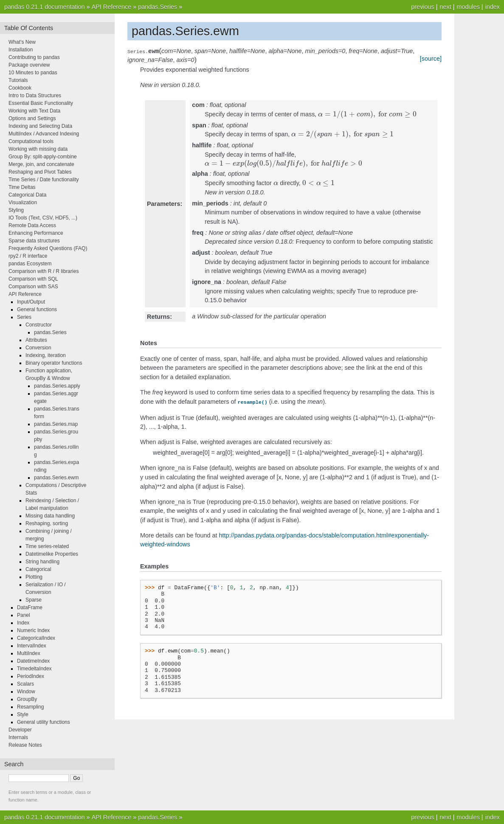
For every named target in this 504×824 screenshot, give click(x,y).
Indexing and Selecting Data (40, 126)
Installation (21, 50)
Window (26, 692)
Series (24, 317)
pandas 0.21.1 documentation (45, 7)
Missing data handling (50, 516)
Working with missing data (38, 149)
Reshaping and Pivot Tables (40, 172)
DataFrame (30, 607)
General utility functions (44, 722)
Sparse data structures (34, 241)
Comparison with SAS (33, 287)
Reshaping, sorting (47, 523)
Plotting (34, 577)
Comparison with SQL (33, 279)
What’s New (22, 42)
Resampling (30, 707)
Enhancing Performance (36, 233)
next (445, 7)
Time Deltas (22, 187)
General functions (37, 309)
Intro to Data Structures (35, 96)
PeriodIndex (31, 676)
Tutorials (18, 80)
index (493, 7)
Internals (18, 737)
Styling (16, 210)
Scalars (25, 684)
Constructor (39, 325)
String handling (42, 562)
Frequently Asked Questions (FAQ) (48, 248)
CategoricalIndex (36, 638)
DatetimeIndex (33, 661)
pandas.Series (158, 7)
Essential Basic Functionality (41, 103)
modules (468, 7)
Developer (20, 730)
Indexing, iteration (46, 355)
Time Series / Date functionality (44, 180)
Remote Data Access (32, 225)
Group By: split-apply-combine (43, 157)
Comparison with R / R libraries (44, 271)
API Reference (112, 7)
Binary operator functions (54, 363)
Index (23, 623)
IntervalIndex (32, 646)
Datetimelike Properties (52, 554)
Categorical (38, 569)
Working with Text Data (34, 111)
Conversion (38, 348)
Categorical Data (27, 195)
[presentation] (367, 114)
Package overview (29, 65)
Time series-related (47, 546)
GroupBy (27, 699)
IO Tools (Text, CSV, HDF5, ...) (43, 218)
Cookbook (20, 88)
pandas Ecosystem (30, 264)
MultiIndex (29, 653)
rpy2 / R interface (28, 256)
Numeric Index (33, 630)
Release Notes (25, 745)
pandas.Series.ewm (56, 478)
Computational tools (31, 141)
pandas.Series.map (56, 424)
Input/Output (31, 302)
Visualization (23, 202)
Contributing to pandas (34, 57)
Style (23, 714)
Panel (24, 615)
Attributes (36, 340)
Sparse (34, 600)
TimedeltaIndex (34, 669)
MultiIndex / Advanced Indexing (44, 134)
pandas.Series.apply (57, 386)
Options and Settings (32, 118)
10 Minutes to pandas (33, 73)
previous (422, 7)
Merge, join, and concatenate (41, 164)
